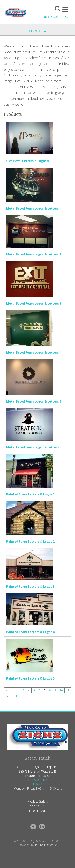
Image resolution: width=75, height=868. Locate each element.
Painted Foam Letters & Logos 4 (30, 632)
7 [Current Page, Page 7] (45, 690)
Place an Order (37, 811)
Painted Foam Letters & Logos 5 (30, 678)
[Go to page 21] (12, 695)
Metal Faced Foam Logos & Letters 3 (34, 304)
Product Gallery (38, 801)
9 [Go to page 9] (55, 690)
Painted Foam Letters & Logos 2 (30, 542)
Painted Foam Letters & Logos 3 (30, 587)
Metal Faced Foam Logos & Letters (32, 208)
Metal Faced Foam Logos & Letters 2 (34, 254)
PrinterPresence (46, 845)
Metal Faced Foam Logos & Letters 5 (34, 401)
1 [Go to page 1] (12, 690)
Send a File (37, 806)
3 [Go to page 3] (24, 690)
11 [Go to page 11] (68, 690)
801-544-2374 (56, 17)
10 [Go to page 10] (61, 690)
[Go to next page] (17, 696)
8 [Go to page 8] (50, 690)
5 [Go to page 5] (34, 690)
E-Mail (37, 784)
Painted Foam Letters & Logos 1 (30, 494)
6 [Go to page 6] (39, 690)
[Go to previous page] (7, 690)
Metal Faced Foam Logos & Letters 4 (34, 352)
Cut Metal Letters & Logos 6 (28, 161)
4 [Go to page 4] (29, 690)
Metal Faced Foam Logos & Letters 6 (34, 447)
